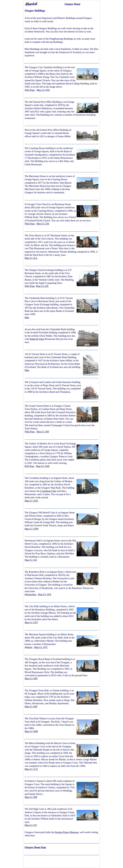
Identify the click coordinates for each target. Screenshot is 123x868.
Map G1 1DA (31, 501)
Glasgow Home (72, 4)
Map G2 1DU (43, 90)
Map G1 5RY (31, 679)
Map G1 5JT (31, 825)
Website (29, 647)
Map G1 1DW (32, 529)
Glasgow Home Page (35, 847)
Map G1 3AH (43, 466)
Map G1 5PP (31, 797)
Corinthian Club (48, 491)
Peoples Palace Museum (67, 832)
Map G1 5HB (31, 731)
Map (27, 317)
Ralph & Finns (37, 339)
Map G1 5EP (31, 707)
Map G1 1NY (31, 622)
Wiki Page (30, 90)
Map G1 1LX (31, 769)
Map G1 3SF (43, 432)
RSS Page (29, 466)
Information (30, 594)
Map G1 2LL (31, 258)
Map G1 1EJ (31, 560)
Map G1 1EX (45, 594)
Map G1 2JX (43, 224)
